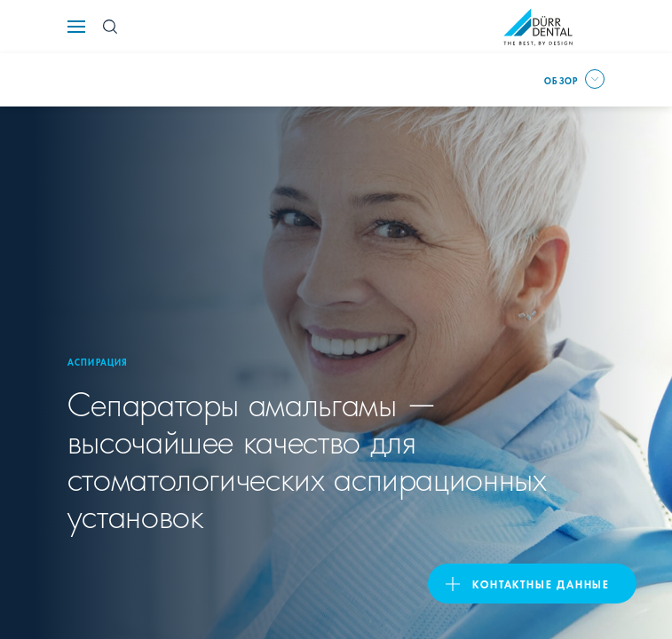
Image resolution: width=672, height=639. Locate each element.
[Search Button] (110, 27)
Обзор (561, 80)
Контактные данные (541, 584)
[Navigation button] (76, 27)
